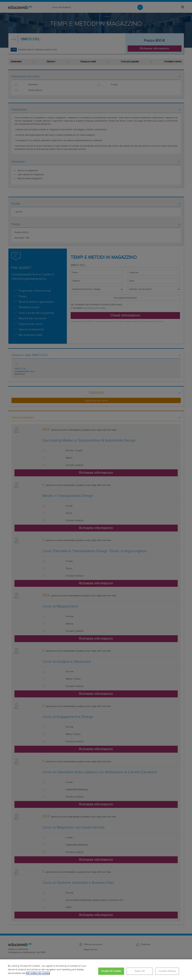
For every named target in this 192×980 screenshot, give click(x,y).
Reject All (140, 971)
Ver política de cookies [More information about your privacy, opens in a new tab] (38, 973)
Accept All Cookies (111, 971)
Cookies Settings (167, 971)
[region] (96, 970)
